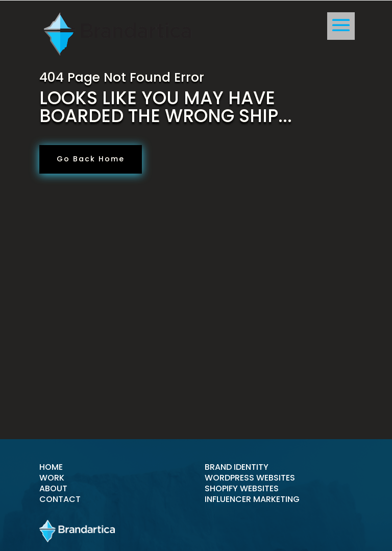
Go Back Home (91, 159)
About (53, 488)
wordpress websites (250, 478)
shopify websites (242, 488)
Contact (60, 499)
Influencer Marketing (252, 499)
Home (51, 467)
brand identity (237, 467)
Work (52, 478)
